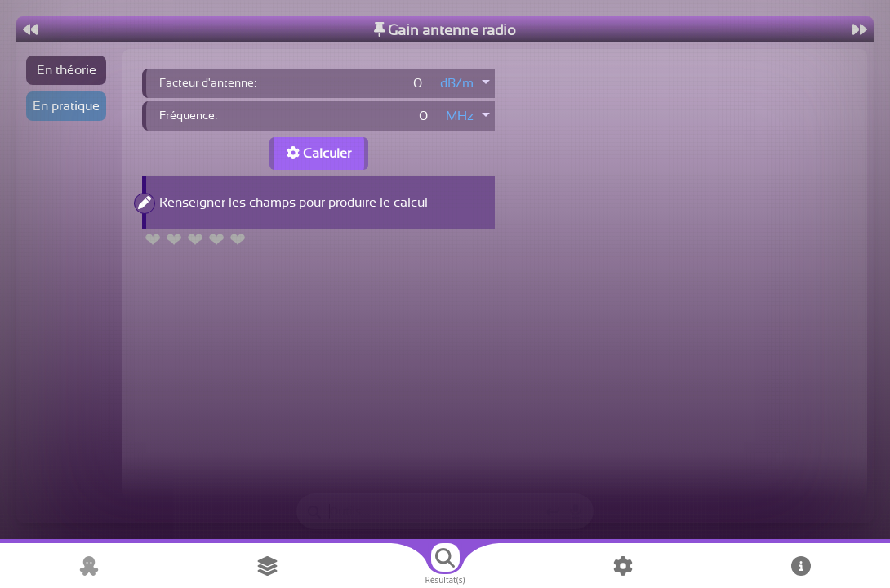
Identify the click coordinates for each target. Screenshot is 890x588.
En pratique (66, 106)
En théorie (67, 70)
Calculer (319, 153)
